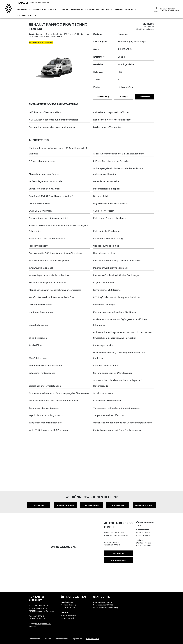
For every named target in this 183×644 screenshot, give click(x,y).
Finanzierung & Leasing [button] (97, 9)
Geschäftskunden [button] (124, 9)
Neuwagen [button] (22, 9)
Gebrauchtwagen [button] (71, 9)
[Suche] (156, 9)
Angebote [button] (38, 9)
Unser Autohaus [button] (25, 15)
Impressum (77, 639)
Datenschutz (34, 639)
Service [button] (52, 9)
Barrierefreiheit (62, 639)
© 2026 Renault (92, 639)
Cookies (47, 639)
